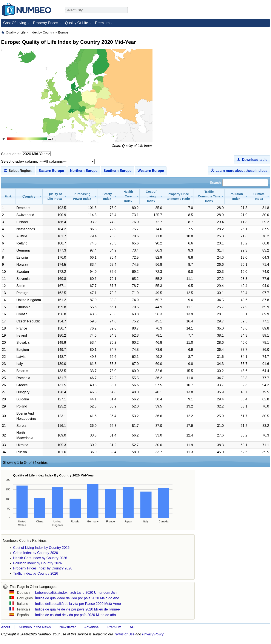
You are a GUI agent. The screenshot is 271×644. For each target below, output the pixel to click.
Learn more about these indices (239, 170)
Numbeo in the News (35, 627)
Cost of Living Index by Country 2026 (41, 548)
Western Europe (151, 171)
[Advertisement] (238, 57)
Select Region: (20, 171)
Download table (252, 159)
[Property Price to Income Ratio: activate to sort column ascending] (179, 196)
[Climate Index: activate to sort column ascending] (259, 196)
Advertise (92, 627)
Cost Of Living (15, 23)
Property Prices (46, 23)
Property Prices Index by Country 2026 (43, 568)
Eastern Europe (51, 171)
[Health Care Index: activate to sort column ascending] (128, 196)
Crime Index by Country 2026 (35, 553)
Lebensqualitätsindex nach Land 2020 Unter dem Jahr (76, 593)
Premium (102, 23)
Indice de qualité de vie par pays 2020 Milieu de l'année (77, 609)
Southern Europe (117, 171)
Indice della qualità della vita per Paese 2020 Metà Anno (78, 604)
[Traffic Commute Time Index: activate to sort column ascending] (209, 196)
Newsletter (68, 627)
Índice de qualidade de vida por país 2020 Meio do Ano (77, 598)
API (132, 627)
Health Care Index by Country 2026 (40, 558)
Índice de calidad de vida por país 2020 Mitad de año (75, 615)
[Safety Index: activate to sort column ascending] (107, 196)
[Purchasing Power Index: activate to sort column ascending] (82, 196)
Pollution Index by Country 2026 (38, 563)
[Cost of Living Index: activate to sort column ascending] (151, 196)
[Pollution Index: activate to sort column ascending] (236, 196)
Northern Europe (84, 171)
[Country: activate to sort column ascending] (29, 196)
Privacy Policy (153, 634)
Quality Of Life (77, 23)
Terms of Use (124, 634)
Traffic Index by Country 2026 (36, 573)
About (6, 627)
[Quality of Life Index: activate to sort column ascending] (55, 196)
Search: (239, 183)
